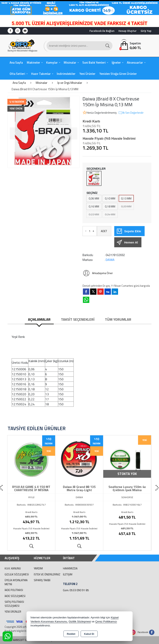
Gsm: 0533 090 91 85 (76, 590)
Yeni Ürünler (13, 612)
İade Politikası (14, 590)
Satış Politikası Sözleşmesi (14, 604)
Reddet (71, 634)
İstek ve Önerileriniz (47, 574)
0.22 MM (94, 214)
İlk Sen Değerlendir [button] (131, 113)
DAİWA (110, 260)
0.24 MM (110, 214)
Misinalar (70, 63)
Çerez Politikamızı (106, 621)
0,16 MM (94, 206)
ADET (104, 231)
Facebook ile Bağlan (102, 31)
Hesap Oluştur (128, 31)
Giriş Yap (146, 31)
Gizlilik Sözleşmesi (17, 574)
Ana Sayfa (16, 63)
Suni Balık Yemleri (94, 63)
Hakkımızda (70, 568)
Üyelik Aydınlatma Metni (16, 582)
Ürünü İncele (31, 546)
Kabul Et (89, 634)
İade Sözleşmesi (15, 596)
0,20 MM (126, 206)
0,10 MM (110, 198)
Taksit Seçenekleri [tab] (78, 319)
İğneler (116, 63)
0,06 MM (94, 198)
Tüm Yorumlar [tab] (118, 319)
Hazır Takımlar (41, 74)
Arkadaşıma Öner (98, 273)
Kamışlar (52, 63)
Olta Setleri (17, 74)
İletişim (68, 574)
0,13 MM (126, 198)
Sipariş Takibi (42, 580)
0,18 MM (110, 206)
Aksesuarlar (135, 63)
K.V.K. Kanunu (13, 568)
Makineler (33, 63)
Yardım (38, 568)
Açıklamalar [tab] (39, 319)
